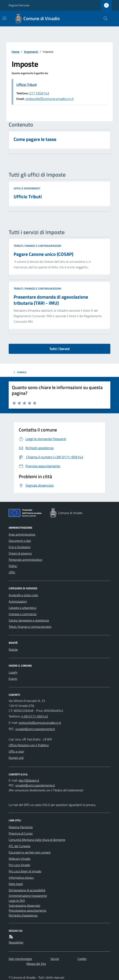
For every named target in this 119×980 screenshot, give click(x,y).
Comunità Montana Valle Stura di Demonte (37, 840)
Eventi (13, 679)
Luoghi (13, 672)
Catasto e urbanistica (22, 608)
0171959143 (39, 93)
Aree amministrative (22, 534)
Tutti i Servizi (60, 349)
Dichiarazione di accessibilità (27, 890)
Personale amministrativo (25, 560)
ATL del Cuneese (20, 846)
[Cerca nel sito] (104, 19)
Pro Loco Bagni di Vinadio (25, 871)
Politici (13, 566)
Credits (82, 959)
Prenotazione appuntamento (27, 910)
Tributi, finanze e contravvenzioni (37, 246)
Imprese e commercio (23, 614)
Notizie (13, 649)
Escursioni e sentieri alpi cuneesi (30, 852)
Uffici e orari (16, 751)
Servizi (55, 959)
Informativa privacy (21, 878)
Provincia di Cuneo (21, 833)
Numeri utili (16, 758)
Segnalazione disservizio (24, 905)
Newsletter (16, 942)
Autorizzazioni (18, 601)
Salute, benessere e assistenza (29, 620)
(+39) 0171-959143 (34, 716)
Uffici (12, 572)
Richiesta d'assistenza (23, 915)
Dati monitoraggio (20, 959)
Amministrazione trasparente (28, 896)
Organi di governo (20, 553)
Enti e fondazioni (20, 547)
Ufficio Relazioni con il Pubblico (29, 745)
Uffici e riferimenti (27, 188)
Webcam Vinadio (20, 859)
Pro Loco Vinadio (19, 865)
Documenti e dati (20, 541)
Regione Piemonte (19, 5)
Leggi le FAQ (17, 901)
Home (16, 52)
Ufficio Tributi (26, 85)
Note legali (16, 884)
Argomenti (31, 52)
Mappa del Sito (36, 964)
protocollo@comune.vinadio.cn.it (49, 99)
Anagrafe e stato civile (23, 595)
